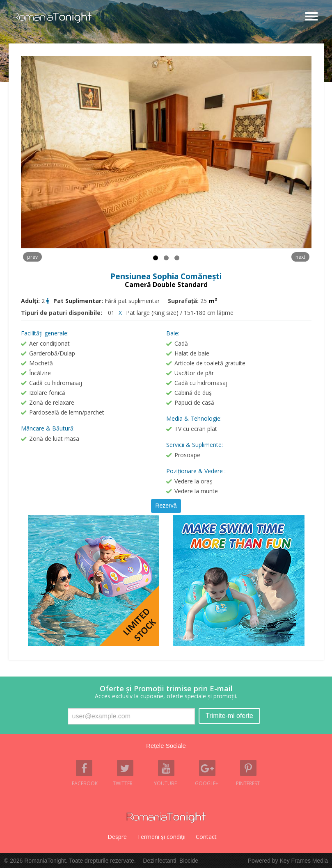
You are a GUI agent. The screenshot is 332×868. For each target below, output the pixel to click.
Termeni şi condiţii (161, 837)
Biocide (189, 861)
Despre (117, 837)
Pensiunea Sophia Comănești (166, 276)
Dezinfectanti (159, 861)
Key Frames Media (304, 861)
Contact (206, 837)
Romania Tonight (166, 818)
